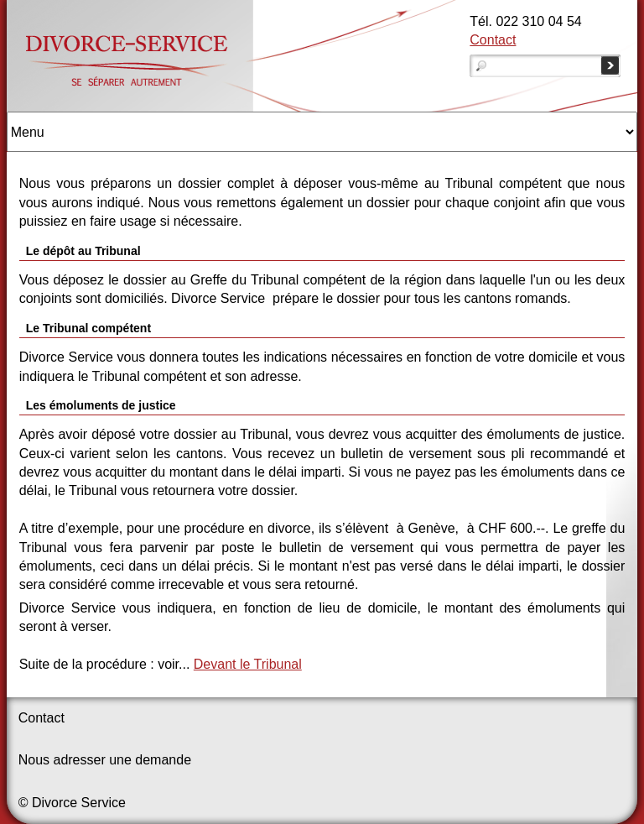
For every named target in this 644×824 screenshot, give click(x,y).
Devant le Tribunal (248, 664)
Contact (493, 40)
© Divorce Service (72, 803)
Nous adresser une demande (105, 760)
